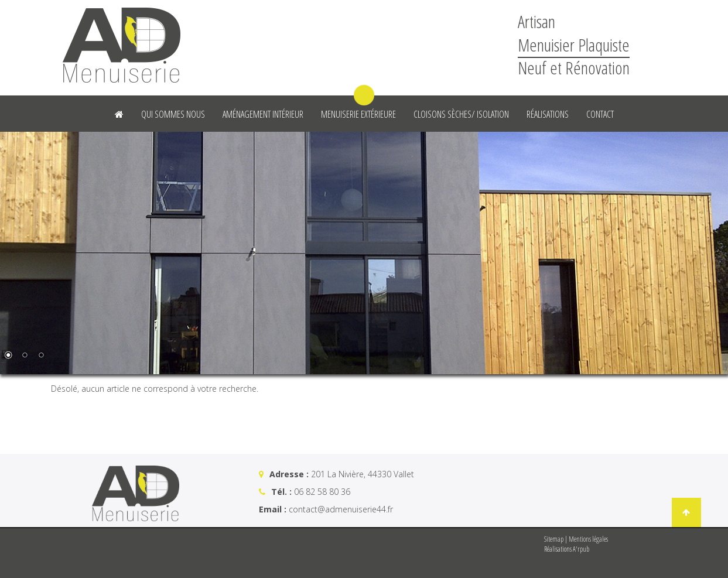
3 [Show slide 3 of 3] (41, 356)
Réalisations (548, 114)
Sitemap (554, 539)
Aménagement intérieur (263, 114)
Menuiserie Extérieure (358, 114)
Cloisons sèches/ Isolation (461, 114)
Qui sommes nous (173, 114)
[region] (364, 253)
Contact (600, 114)
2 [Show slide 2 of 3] (25, 356)
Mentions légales (588, 539)
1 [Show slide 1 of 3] (8, 356)
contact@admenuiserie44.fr (341, 509)
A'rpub (581, 549)
